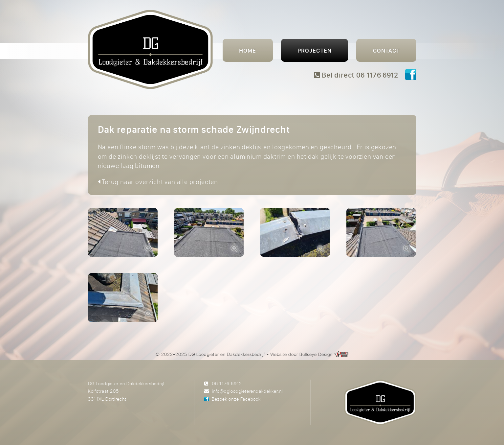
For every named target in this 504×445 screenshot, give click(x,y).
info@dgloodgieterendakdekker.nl (247, 391)
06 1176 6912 (227, 383)
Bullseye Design (316, 354)
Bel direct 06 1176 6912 (356, 75)
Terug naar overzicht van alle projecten (158, 182)
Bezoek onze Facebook (236, 399)
